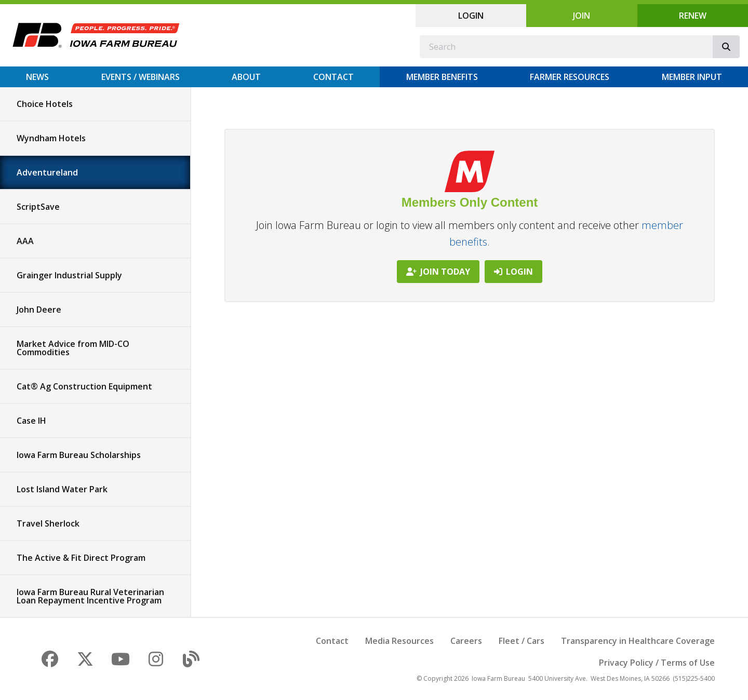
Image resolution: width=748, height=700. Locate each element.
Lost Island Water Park (62, 489)
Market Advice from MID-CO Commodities (73, 348)
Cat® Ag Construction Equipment (84, 386)
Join (582, 16)
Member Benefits (442, 77)
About (246, 77)
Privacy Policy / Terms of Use (657, 663)
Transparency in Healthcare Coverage (638, 641)
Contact (333, 77)
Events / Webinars (141, 77)
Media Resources (399, 641)
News (37, 77)
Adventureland (47, 172)
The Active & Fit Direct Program (81, 558)
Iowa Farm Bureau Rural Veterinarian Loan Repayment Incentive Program (90, 596)
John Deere (39, 309)
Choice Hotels (45, 104)
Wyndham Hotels (51, 138)
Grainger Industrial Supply (69, 275)
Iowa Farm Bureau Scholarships (79, 455)
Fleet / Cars (522, 641)
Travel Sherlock (48, 523)
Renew (693, 16)
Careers (466, 641)
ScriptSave (38, 207)
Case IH (31, 421)
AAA (25, 241)
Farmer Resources (570, 77)
